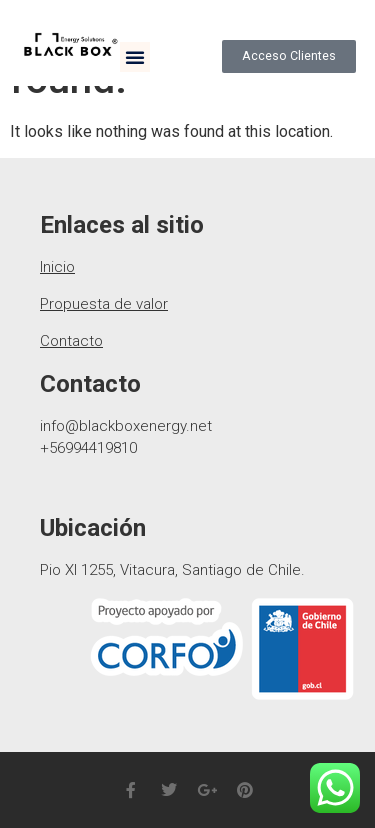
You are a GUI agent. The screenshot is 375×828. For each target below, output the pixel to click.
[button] (135, 57)
